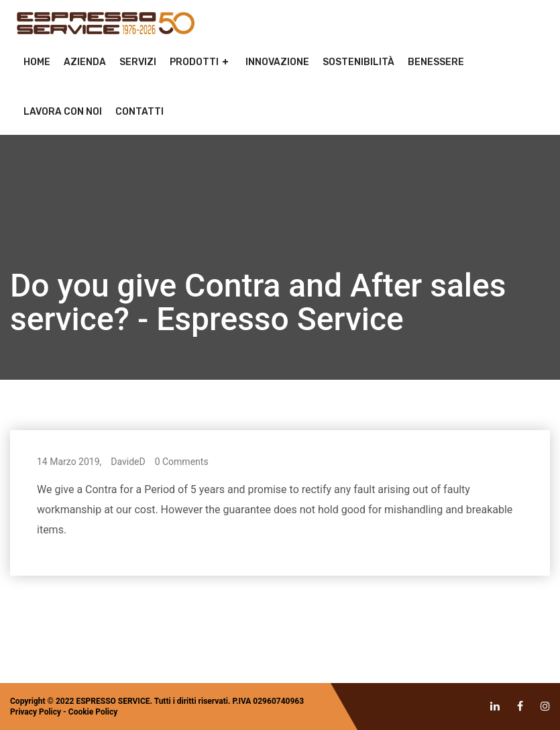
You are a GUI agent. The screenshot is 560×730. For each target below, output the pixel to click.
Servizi (138, 62)
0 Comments (182, 462)
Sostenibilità (358, 62)
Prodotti (194, 62)
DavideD (128, 462)
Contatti (139, 112)
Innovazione (277, 62)
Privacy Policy (36, 712)
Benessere (436, 62)
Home (37, 62)
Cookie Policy (93, 712)
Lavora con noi (63, 112)
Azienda (85, 62)
